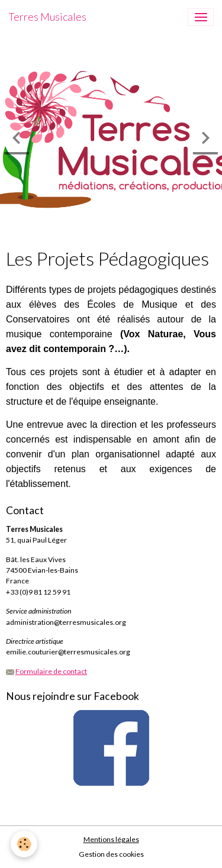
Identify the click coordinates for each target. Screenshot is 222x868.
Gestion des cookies (111, 854)
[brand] (47, 17)
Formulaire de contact (51, 671)
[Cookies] (24, 844)
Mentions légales (111, 839)
